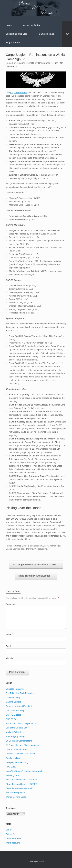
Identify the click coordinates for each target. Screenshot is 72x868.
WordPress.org (13, 843)
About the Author (32, 25)
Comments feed (13, 838)
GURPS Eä (11, 719)
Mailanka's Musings (15, 732)
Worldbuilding (41, 549)
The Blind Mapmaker (16, 793)
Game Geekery (13, 698)
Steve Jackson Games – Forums (21, 780)
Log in (9, 830)
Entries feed (11, 834)
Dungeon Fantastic (15, 689)
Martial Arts (55, 546)
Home (9, 25)
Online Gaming (13, 549)
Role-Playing (27, 549)
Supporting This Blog (17, 34)
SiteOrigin (34, 861)
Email (9, 646)
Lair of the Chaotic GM (16, 728)
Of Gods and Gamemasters (19, 741)
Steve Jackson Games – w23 (20, 788)
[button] (67, 34)
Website (10, 658)
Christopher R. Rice (48, 63)
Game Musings (46, 34)
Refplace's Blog (13, 758)
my (12, 92)
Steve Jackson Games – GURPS (21, 784)
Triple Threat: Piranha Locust (36, 576)
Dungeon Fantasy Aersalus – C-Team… (36, 565)
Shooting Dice (12, 775)
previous (18, 92)
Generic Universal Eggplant (19, 706)
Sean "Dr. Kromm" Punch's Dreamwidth (24, 771)
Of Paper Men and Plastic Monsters (23, 745)
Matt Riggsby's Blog (15, 736)
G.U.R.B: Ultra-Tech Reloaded (20, 693)
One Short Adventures (16, 749)
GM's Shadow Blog (15, 710)
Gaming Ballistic (13, 702)
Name (9, 634)
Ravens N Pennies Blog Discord (21, 754)
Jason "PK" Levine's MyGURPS (21, 723)
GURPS (45, 546)
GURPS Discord (13, 715)
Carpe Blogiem (22, 546)
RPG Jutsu (11, 767)
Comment (11, 604)
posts (25, 92)
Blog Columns (13, 43)
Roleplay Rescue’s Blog (17, 762)
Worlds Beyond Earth (16, 797)
